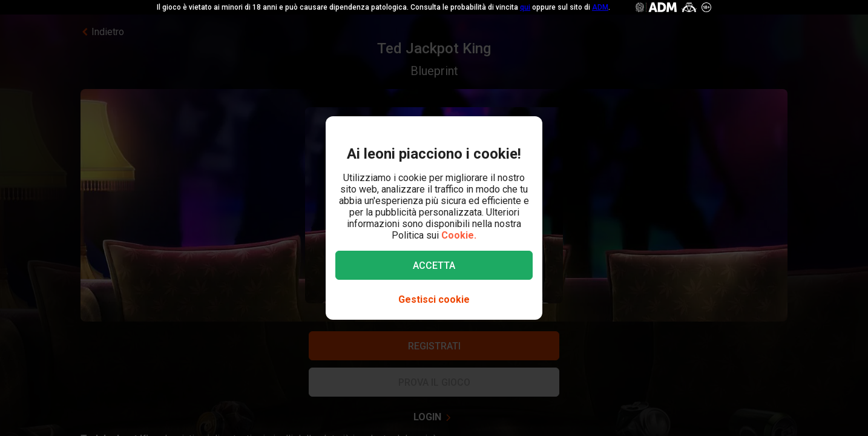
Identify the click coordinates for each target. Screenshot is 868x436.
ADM (600, 7)
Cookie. (459, 235)
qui (525, 7)
